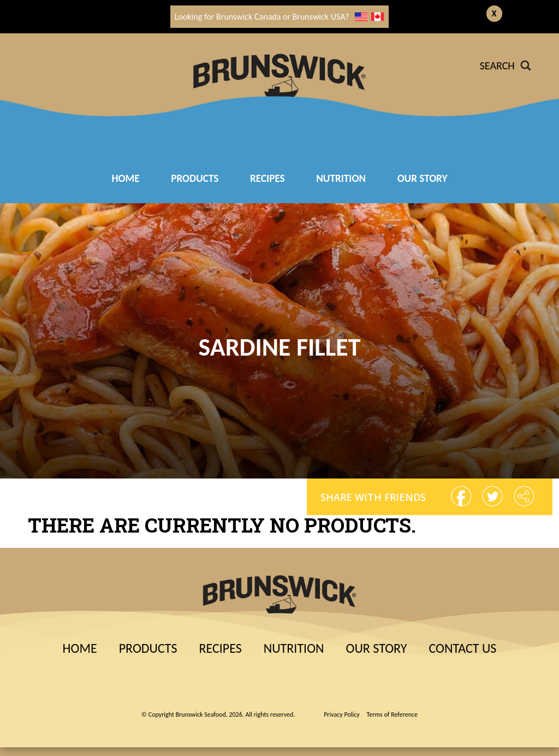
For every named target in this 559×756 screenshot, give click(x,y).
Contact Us (462, 648)
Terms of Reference (392, 714)
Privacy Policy (342, 714)
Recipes (220, 648)
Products (195, 178)
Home (125, 178)
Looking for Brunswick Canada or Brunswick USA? (280, 17)
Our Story (423, 178)
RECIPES (267, 178)
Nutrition (341, 178)
